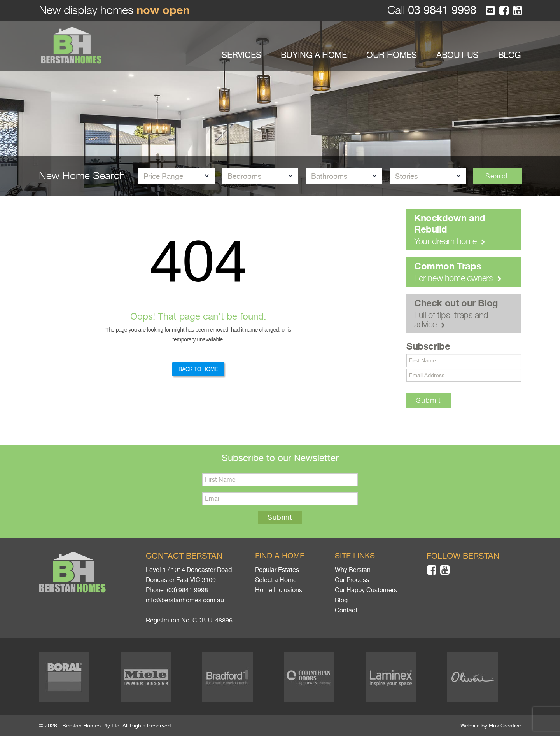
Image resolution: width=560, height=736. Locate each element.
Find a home (280, 556)
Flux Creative (505, 726)
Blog (341, 600)
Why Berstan (353, 570)
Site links (355, 556)
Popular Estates (277, 570)
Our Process (352, 580)
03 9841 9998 (441, 10)
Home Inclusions (279, 590)
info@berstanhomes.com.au (185, 600)
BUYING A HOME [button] (314, 55)
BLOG (510, 55)
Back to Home (198, 369)
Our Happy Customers (366, 590)
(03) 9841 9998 (187, 590)
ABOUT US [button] (457, 55)
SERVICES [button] (241, 55)
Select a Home (276, 580)
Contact (346, 610)
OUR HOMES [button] (391, 55)
